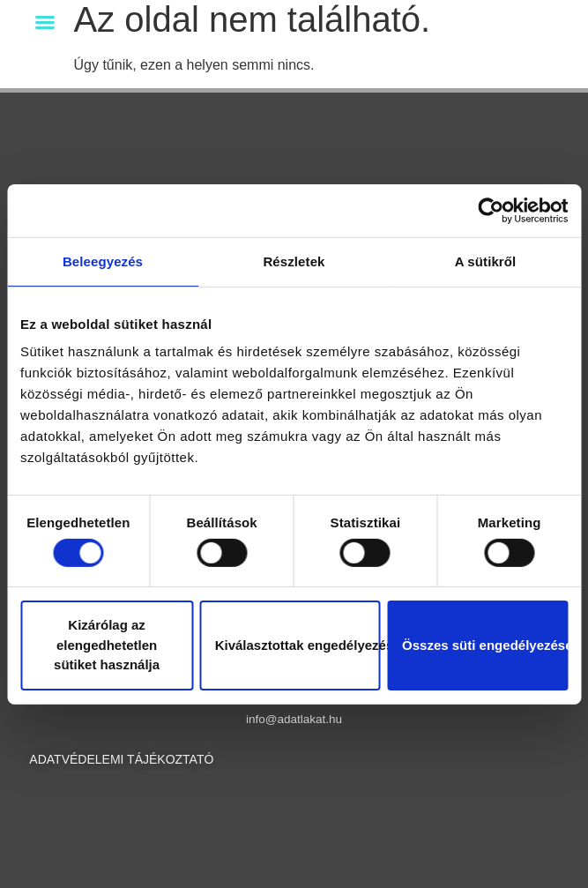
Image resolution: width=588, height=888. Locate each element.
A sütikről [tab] (486, 261)
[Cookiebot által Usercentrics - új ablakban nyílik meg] (491, 210)
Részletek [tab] (294, 261)
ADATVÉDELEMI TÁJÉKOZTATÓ (121, 759)
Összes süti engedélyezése (485, 645)
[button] (45, 22)
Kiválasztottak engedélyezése (298, 645)
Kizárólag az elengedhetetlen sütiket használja (107, 645)
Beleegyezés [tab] (103, 261)
